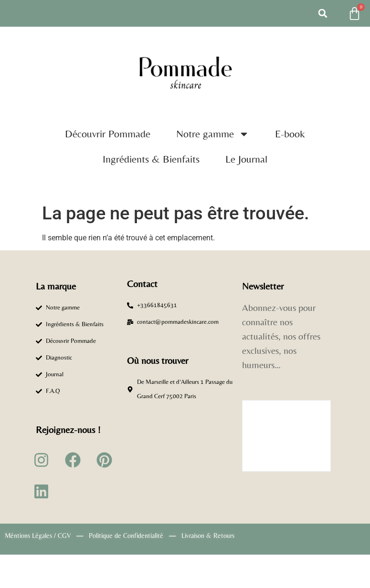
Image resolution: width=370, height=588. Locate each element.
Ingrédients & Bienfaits (151, 159)
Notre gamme (213, 134)
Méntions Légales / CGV (38, 536)
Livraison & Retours (208, 536)
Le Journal (246, 159)
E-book (290, 134)
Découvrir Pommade (108, 134)
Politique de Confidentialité (126, 536)
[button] (323, 13)
